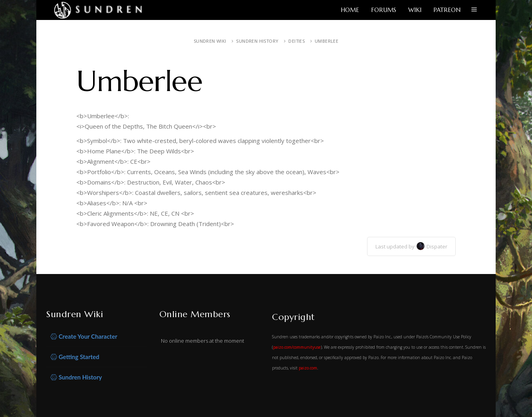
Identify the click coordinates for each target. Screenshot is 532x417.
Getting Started (75, 357)
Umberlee (327, 41)
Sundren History (257, 41)
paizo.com (308, 368)
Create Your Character (84, 337)
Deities (297, 41)
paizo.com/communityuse (297, 347)
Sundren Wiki (210, 41)
